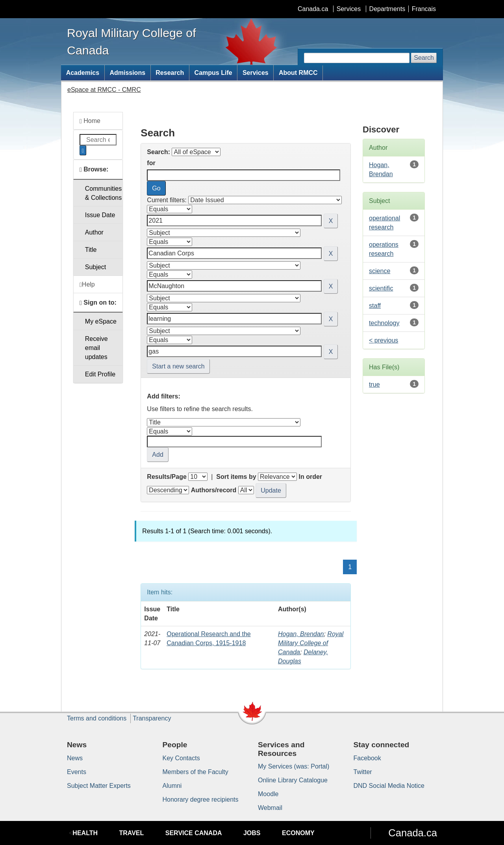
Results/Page (167, 477)
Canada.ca (313, 9)
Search (424, 58)
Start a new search (178, 366)
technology (384, 323)
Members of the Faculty (195, 772)
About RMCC (298, 73)
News (75, 758)
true (374, 384)
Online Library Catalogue (293, 780)
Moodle (268, 794)
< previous (384, 340)
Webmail (270, 808)
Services (349, 9)
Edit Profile (100, 374)
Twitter (363, 772)
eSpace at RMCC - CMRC (104, 90)
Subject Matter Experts (99, 786)
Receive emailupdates (96, 348)
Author (94, 232)
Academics (83, 73)
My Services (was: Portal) (294, 766)
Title (91, 250)
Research (170, 73)
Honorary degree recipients (201, 799)
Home (90, 121)
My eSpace (101, 321)
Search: (158, 152)
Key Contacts (181, 758)
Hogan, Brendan (301, 634)
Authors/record (214, 490)
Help (87, 285)
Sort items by (236, 477)
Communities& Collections (103, 193)
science (380, 271)
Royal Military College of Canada (311, 643)
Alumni (172, 786)
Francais (424, 9)
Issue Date (100, 215)
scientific (381, 288)
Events (77, 772)
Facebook (367, 758)
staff (375, 306)
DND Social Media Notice (389, 786)
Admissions (127, 73)
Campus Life (213, 73)
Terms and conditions (97, 718)
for (151, 163)
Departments (387, 9)
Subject (95, 267)
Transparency (152, 718)
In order (310, 477)
